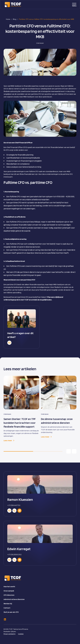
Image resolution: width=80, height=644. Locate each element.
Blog (15, 19)
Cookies (21, 634)
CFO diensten (9, 595)
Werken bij (8, 604)
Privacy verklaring (9, 634)
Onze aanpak (9, 591)
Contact (7, 608)
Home (8, 19)
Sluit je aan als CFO (11, 612)
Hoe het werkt (9, 587)
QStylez (13, 631)
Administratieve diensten (14, 599)
